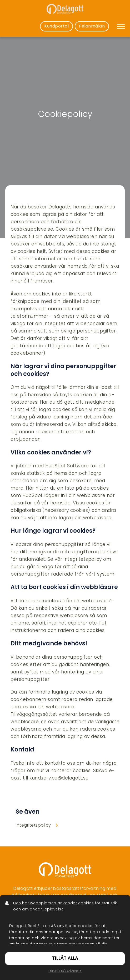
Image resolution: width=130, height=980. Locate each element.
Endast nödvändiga (65, 972)
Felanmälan (92, 26)
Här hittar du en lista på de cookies (67, 489)
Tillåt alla (65, 958)
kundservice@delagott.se (59, 778)
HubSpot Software (67, 466)
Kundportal (56, 26)
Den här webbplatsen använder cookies (53, 903)
